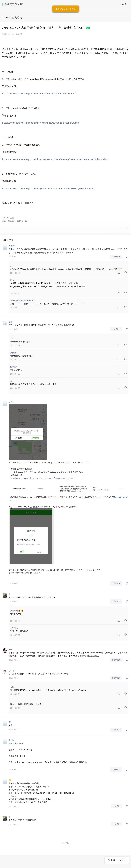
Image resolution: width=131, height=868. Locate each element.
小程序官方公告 (13, 18)
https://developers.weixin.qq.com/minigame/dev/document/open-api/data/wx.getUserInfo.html (48, 189)
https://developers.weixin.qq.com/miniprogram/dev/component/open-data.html (41, 123)
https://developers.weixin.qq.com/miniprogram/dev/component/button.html (39, 94)
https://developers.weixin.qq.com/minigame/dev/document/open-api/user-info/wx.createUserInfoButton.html (55, 159)
